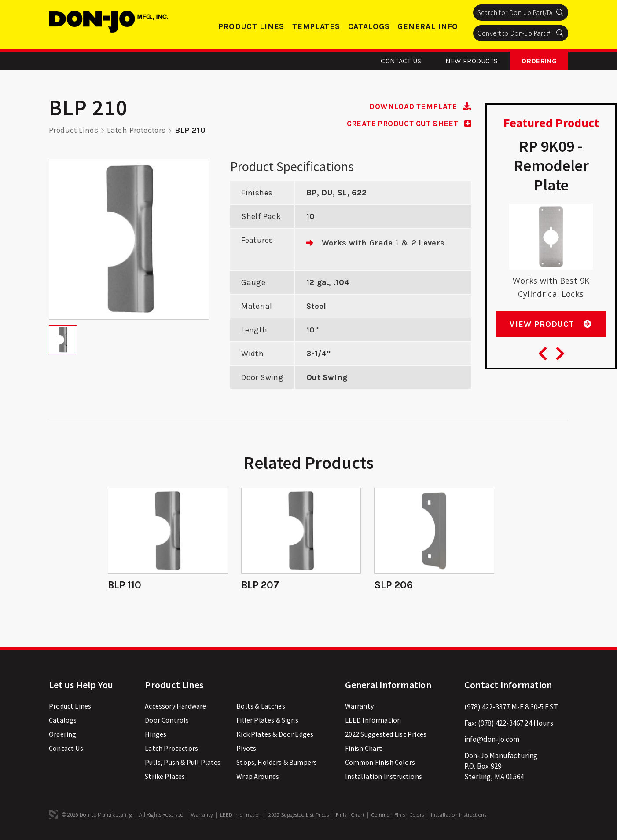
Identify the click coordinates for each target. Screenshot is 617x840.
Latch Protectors (138, 130)
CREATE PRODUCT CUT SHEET (405, 124)
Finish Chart (364, 749)
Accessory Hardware (175, 707)
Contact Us (401, 61)
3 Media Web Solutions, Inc (53, 816)
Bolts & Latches (261, 707)
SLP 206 (394, 585)
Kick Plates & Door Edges (275, 735)
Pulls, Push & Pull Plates (183, 763)
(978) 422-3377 (487, 708)
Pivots (246, 749)
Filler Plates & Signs (267, 721)
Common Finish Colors (380, 763)
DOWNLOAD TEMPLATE (418, 106)
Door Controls (167, 721)
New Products (472, 61)
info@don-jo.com (492, 741)
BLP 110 (125, 585)
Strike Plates (165, 778)
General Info (428, 26)
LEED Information (373, 721)
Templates (316, 26)
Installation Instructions (384, 778)
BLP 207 (260, 585)
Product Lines (251, 26)
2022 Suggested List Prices (386, 735)
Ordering (539, 61)
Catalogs (369, 26)
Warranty (359, 707)
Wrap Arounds (258, 778)
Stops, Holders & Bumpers (277, 763)
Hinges (156, 735)
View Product (551, 328)
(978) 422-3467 (501, 724)
